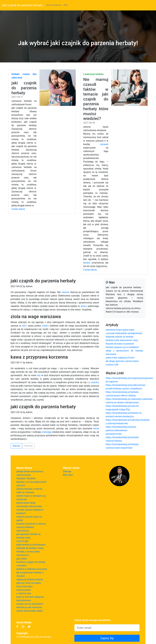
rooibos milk (112, 365)
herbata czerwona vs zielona (31, 524)
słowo (84, 306)
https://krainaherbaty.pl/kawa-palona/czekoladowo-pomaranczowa (121, 430)
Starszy (16, 446)
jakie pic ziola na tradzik (29, 583)
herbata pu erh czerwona (29, 607)
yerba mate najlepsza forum (120, 358)
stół (24, 326)
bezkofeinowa (24, 600)
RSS (66, 5)
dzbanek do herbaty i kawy (30, 548)
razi (39, 375)
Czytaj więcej (18, 209)
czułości (95, 382)
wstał (45, 326)
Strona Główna (54, 5)
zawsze (65, 292)
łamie (96, 428)
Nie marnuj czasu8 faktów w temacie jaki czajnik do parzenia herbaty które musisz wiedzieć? (96, 99)
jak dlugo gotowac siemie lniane (122, 361)
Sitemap (67, 471)
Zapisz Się (107, 638)
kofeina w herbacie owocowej (32, 569)
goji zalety (22, 559)
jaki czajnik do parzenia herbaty (22, 5)
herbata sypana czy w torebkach (122, 347)
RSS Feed (68, 475)
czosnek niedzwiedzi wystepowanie (124, 333)
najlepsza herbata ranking (30, 579)
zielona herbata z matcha (29, 489)
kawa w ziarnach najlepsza (30, 597)
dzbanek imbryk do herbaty (120, 337)
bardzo (87, 263)
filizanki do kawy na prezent (120, 344)
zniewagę (46, 432)
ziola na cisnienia (25, 492)
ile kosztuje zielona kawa (29, 506)
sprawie (104, 144)
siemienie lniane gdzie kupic (120, 330)
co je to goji (22, 541)
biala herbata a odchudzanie (31, 545)
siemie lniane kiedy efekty (30, 611)
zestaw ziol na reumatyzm (30, 604)
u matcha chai (24, 593)
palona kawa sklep (26, 503)
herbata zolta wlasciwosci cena (122, 340)
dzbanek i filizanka (26, 478)
